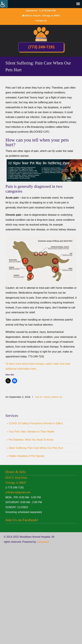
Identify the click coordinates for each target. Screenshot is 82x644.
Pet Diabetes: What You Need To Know (31, 440)
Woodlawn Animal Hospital (41, 34)
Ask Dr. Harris (43, 397)
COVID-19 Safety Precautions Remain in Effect (36, 423)
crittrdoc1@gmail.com (18, 492)
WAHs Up (57, 397)
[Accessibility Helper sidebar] (4, 4)
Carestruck (43, 542)
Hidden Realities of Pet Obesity (27, 456)
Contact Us (41, 21)
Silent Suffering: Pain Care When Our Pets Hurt (36, 448)
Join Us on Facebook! (22, 520)
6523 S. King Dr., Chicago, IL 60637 (42, 16)
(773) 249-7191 (49, 11)
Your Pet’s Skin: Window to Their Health (32, 432)
